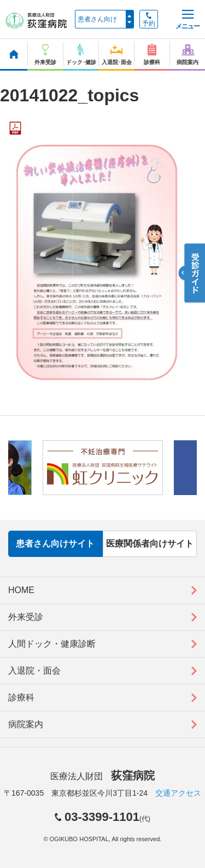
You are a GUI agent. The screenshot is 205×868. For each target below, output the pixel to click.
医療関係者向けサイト (150, 544)
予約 (149, 20)
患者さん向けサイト (55, 544)
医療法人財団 (102, 776)
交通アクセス (178, 793)
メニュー (188, 20)
